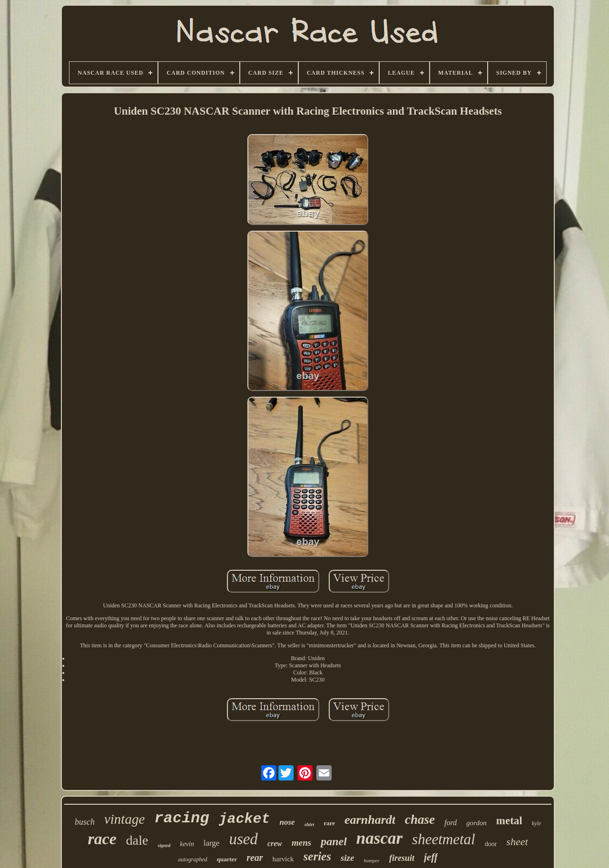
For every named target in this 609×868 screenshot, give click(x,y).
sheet (517, 842)
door (491, 844)
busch (85, 822)
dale (137, 840)
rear (255, 858)
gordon (476, 823)
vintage (124, 819)
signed (164, 845)
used (243, 839)
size (348, 858)
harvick (283, 859)
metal (509, 821)
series (317, 856)
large (212, 843)
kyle (536, 823)
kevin (187, 844)
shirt (309, 824)
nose (287, 822)
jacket (245, 819)
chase (420, 819)
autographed (192, 859)
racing (182, 818)
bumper (372, 860)
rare (329, 823)
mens (301, 843)
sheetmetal (444, 839)
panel (334, 841)
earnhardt (370, 820)
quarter (227, 859)
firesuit (402, 858)
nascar (379, 838)
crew (275, 844)
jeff (431, 857)
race (102, 839)
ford (451, 823)
